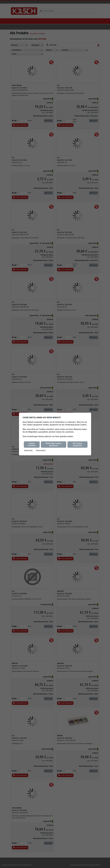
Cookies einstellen (32, 444)
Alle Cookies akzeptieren (77, 444)
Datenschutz (41, 450)
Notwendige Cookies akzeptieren (53, 444)
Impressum (28, 450)
